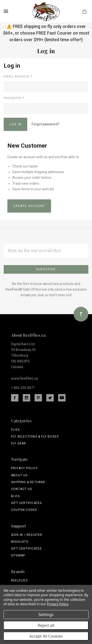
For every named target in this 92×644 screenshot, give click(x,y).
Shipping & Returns (28, 482)
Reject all (46, 625)
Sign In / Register (27, 535)
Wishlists (20, 542)
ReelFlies (19, 580)
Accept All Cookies (46, 636)
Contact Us (21, 489)
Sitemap (18, 555)
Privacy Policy (24, 468)
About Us (19, 475)
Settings (46, 615)
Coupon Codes (24, 510)
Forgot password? (46, 124)
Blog (15, 496)
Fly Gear (19, 443)
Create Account (29, 206)
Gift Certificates (26, 503)
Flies (15, 430)
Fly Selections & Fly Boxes (35, 437)
